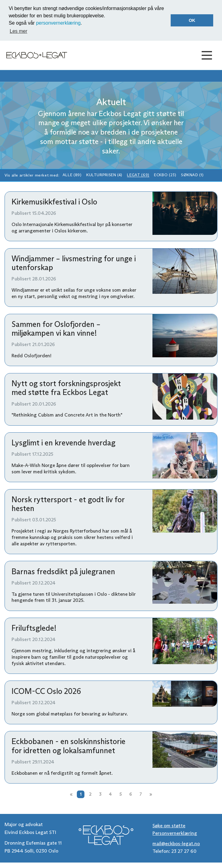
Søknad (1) (192, 175)
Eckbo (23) (165, 175)
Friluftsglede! (34, 628)
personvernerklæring (58, 23)
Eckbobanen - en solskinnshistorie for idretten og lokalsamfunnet (68, 746)
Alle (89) (72, 175)
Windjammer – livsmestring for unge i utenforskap (74, 263)
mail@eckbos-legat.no (176, 844)
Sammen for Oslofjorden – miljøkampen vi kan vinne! (56, 329)
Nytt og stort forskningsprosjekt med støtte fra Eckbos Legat (66, 388)
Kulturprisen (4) (104, 175)
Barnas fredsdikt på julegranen (63, 571)
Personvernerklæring (175, 833)
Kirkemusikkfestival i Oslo (54, 202)
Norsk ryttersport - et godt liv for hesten (68, 504)
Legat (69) (138, 175)
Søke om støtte (169, 826)
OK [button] (192, 20)
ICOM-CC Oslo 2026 (46, 691)
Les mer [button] (19, 31)
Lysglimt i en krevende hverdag (63, 443)
